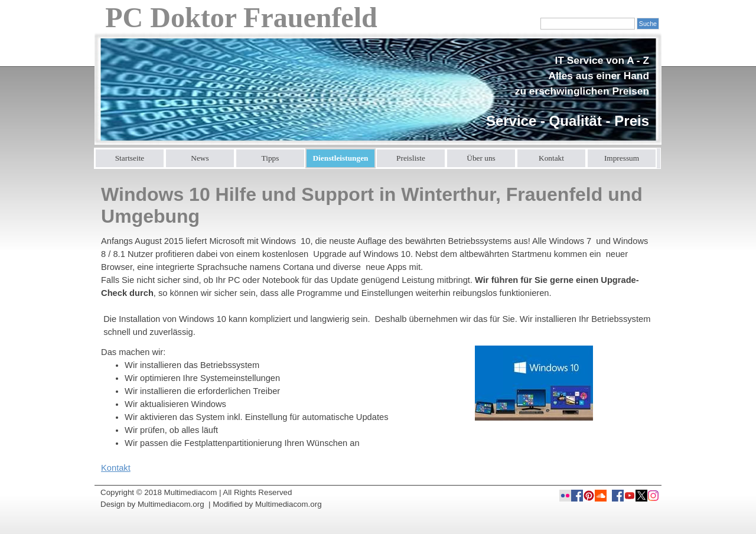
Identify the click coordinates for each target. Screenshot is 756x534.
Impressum (622, 158)
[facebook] (618, 496)
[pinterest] (589, 496)
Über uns (481, 158)
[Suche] (588, 24)
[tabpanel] (563, 92)
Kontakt (551, 158)
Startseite (130, 158)
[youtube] (630, 496)
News (200, 158)
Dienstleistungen (340, 158)
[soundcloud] (601, 496)
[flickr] (565, 496)
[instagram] (653, 496)
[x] (641, 496)
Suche (648, 24)
